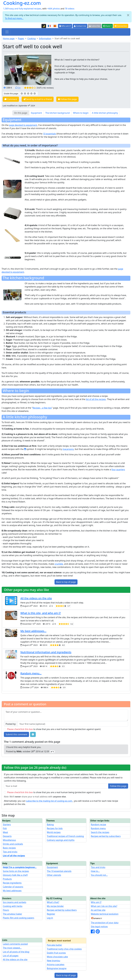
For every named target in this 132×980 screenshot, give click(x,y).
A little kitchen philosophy (105, 113)
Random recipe (98, 824)
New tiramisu (54, 961)
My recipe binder (55, 906)
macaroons (68, 449)
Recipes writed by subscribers (106, 836)
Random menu (98, 828)
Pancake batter (54, 945)
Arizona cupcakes (56, 964)
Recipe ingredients (12, 883)
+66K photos (54, 9)
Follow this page (67, 99)
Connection (121, 26)
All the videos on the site (36, 598)
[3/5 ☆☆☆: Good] (28, 93)
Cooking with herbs (13, 906)
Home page (9, 38)
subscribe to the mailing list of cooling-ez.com (49, 801)
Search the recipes (100, 832)
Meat (5, 832)
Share (107, 26)
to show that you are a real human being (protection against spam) (54, 729)
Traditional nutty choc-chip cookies (64, 949)
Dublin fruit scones (56, 953)
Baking (50, 824)
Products (7, 879)
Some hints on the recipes (16, 871)
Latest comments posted (15, 944)
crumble (59, 564)
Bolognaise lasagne (57, 968)
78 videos (70, 9)
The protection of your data (105, 923)
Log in (50, 918)
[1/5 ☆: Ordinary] (22, 93)
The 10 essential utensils (59, 871)
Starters (7, 824)
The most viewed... (12, 948)
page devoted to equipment (23, 125)
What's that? (53, 902)
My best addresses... (33, 631)
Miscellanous (9, 840)
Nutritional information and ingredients (46, 652)
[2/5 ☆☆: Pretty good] (25, 93)
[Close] (128, 15)
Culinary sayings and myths (61, 840)
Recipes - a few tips (42, 408)
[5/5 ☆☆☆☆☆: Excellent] (35, 93)
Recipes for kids (55, 828)
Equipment (36, 113)
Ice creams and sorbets (15, 902)
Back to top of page (66, 582)
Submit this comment (16, 734)
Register (51, 914)
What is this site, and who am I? (41, 613)
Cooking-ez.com (22, 3)
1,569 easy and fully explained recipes (22, 9)
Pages (21, 38)
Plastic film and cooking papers (19, 918)
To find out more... (14, 18)
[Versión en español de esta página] (55, 26)
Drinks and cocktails (13, 844)
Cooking (32, 38)
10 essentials (49, 134)
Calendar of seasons (13, 887)
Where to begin (81, 113)
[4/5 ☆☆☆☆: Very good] (31, 93)
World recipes (54, 832)
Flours (6, 910)
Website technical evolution (105, 914)
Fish (5, 828)
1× (18, 88)
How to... (95, 871)
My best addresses (12, 891)
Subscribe (95, 26)
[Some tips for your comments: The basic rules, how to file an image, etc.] (33, 734)
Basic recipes (9, 848)
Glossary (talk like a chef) (15, 875)
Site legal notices (99, 927)
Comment (11, 99)
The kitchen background (57, 113)
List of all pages (11, 956)
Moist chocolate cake (57, 957)
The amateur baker (12, 914)
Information (45, 38)
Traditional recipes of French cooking (65, 836)
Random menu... (31, 673)
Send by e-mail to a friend (38, 99)
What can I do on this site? (104, 906)
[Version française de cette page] (49, 26)
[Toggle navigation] (7, 32)
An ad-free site (98, 910)
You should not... (99, 875)
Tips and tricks (10, 852)
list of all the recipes (96, 399)
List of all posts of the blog (16, 952)
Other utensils (54, 875)
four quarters (118, 469)
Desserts (7, 836)
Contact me (80, 26)
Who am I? (65, 26)
